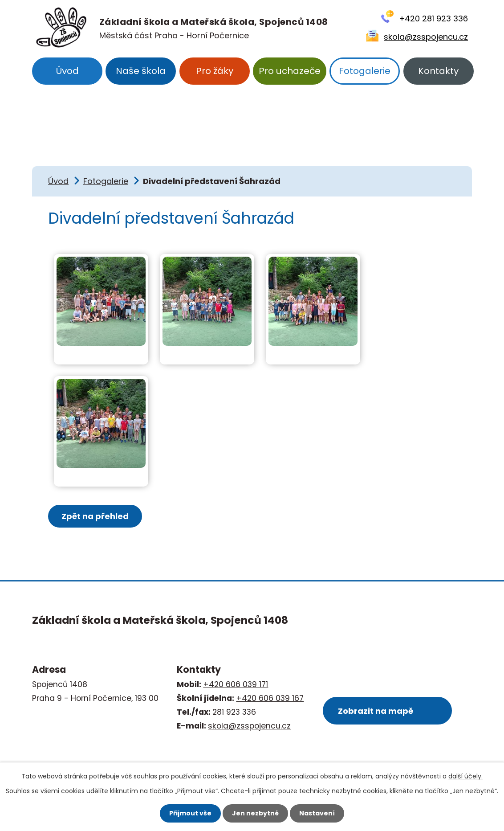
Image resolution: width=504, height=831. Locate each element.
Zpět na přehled (95, 516)
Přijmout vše (190, 813)
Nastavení (317, 813)
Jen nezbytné (255, 813)
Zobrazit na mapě (376, 711)
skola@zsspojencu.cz (426, 37)
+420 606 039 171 (236, 684)
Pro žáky (215, 71)
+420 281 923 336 (433, 18)
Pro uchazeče (290, 71)
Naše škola (141, 71)
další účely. (465, 776)
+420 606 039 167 (270, 698)
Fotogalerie (365, 71)
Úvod (67, 71)
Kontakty (438, 71)
